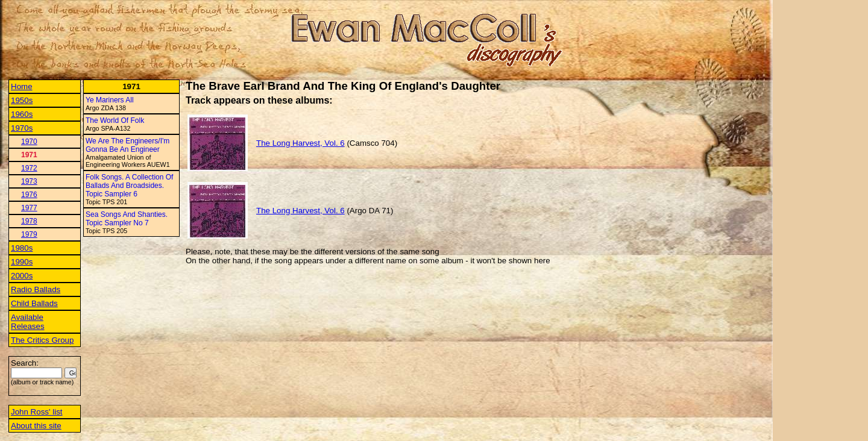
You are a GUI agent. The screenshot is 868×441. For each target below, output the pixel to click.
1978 (29, 221)
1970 (29, 142)
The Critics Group (42, 340)
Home (22, 86)
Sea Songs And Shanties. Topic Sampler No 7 (127, 219)
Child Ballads (34, 303)
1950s (22, 100)
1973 (29, 181)
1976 (29, 195)
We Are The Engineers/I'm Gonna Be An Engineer (127, 145)
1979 (29, 234)
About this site (36, 426)
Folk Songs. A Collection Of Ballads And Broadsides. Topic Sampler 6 (129, 186)
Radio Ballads (36, 289)
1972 (29, 168)
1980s (22, 248)
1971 (29, 155)
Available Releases (28, 322)
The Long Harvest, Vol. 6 (300, 143)
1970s (22, 128)
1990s (22, 262)
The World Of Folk (115, 120)
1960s (22, 114)
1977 (29, 208)
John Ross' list (37, 412)
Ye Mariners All (110, 100)
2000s (22, 276)
